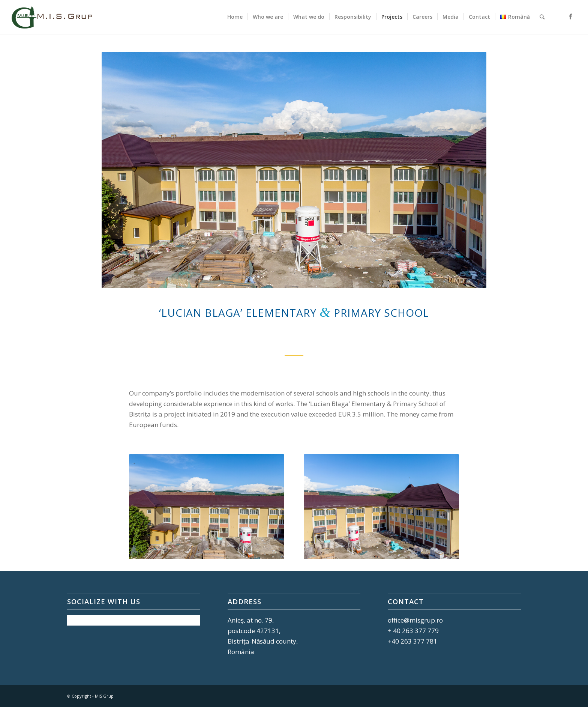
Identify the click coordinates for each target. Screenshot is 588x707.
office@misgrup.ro (415, 620)
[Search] (542, 17)
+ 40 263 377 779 (413, 631)
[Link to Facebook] (571, 17)
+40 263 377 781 (412, 641)
